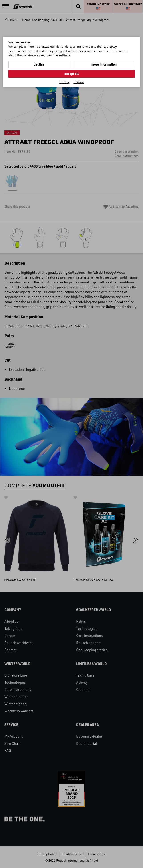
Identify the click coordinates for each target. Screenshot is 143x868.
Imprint (79, 82)
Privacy (64, 82)
